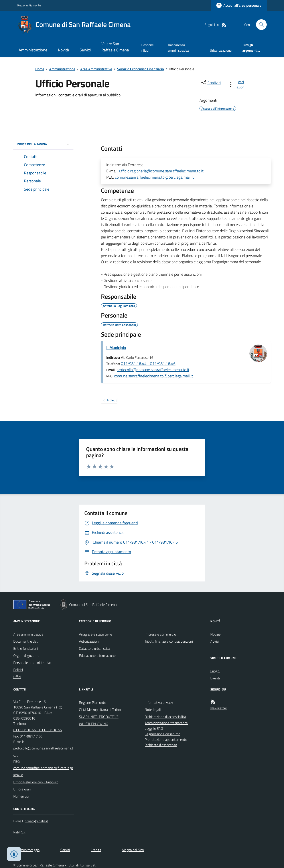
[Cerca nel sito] (260, 25)
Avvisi (215, 641)
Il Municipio (116, 348)
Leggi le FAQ (154, 728)
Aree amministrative (28, 634)
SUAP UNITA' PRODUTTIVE (99, 717)
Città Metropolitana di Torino (100, 710)
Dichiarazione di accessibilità (165, 717)
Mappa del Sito (133, 850)
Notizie (215, 634)
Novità (63, 50)
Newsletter (219, 708)
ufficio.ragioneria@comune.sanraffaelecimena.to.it (161, 171)
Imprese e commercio (160, 634)
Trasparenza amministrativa (178, 48)
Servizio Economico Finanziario (140, 69)
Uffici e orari (22, 789)
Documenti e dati (26, 641)
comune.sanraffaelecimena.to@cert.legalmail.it (154, 177)
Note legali (153, 710)
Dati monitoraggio (26, 850)
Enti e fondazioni (26, 648)
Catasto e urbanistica (95, 648)
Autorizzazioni (89, 641)
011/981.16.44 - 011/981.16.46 (148, 364)
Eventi (215, 678)
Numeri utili (22, 796)
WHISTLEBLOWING (94, 724)
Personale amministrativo (32, 663)
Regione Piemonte (29, 5)
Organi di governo (26, 655)
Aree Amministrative (96, 69)
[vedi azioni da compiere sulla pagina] (238, 84)
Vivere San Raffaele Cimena (115, 47)
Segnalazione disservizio (162, 734)
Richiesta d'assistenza (161, 745)
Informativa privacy (159, 702)
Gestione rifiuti (148, 48)
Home (40, 69)
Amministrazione (33, 50)
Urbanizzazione (221, 50)
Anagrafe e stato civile (96, 634)
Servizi (85, 50)
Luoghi (215, 671)
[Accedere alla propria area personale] (239, 5)
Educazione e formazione (97, 655)
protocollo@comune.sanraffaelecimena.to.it (153, 370)
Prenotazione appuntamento (166, 739)
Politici (18, 670)
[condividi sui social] (211, 83)
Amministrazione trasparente (166, 723)
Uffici (17, 677)
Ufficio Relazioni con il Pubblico (36, 782)
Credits (96, 850)
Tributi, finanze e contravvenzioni (169, 641)
